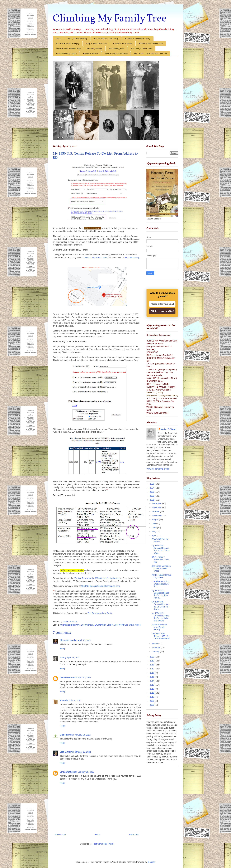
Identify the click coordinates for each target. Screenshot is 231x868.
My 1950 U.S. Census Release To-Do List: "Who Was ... (160, 549)
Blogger (151, 862)
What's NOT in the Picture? (160, 540)
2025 (152, 484)
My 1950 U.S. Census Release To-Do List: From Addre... (160, 594)
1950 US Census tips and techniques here (100, 586)
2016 (152, 673)
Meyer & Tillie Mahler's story (68, 49)
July (154, 524)
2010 (152, 697)
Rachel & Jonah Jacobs (123, 43)
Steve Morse (135, 625)
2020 (152, 657)
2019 (152, 661)
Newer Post (60, 835)
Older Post (134, 835)
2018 (152, 665)
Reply (63, 648)
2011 (152, 693)
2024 (152, 488)
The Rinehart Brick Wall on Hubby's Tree (160, 584)
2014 (152, 681)
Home (58, 38)
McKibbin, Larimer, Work (142, 49)
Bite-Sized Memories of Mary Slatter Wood (161, 568)
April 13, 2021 (84, 640)
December (157, 503)
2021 (152, 500)
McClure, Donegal (95, 49)
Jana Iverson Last (69, 677)
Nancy (63, 658)
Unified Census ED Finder (96, 258)
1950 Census (87, 625)
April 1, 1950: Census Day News (161, 576)
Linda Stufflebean (69, 772)
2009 (152, 701)
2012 (152, 689)
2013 (152, 685)
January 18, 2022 (82, 735)
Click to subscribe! (162, 311)
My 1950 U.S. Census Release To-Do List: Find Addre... (160, 605)
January (156, 652)
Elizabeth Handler (69, 640)
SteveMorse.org (132, 258)
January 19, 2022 (83, 752)
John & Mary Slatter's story (116, 54)
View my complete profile (158, 469)
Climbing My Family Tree (110, 19)
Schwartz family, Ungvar (66, 54)
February (156, 648)
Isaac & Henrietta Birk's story (106, 38)
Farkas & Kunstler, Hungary (68, 43)
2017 (152, 669)
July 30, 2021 (75, 700)
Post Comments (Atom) (103, 844)
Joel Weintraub (121, 625)
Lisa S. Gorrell (67, 752)
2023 (152, 492)
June (155, 528)
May (154, 532)
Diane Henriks (67, 735)
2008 (152, 705)
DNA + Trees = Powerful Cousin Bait (160, 559)
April (154, 535)
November (157, 507)
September (157, 515)
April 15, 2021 (85, 677)
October (156, 511)
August (155, 519)
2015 (152, 677)
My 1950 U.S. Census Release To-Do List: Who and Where (160, 617)
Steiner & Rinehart (91, 54)
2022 (152, 496)
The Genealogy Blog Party (100, 613)
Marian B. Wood (168, 429)
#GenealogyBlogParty (70, 625)
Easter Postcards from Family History (159, 627)
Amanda (64, 700)
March (155, 644)
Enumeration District (104, 625)
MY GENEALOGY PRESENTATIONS (150, 54)
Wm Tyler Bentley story (77, 38)
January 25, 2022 (86, 772)
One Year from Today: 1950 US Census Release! (161, 636)
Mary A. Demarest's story (96, 43)
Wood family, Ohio (117, 49)
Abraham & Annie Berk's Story (137, 38)
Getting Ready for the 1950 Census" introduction (97, 578)
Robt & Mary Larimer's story (151, 43)
